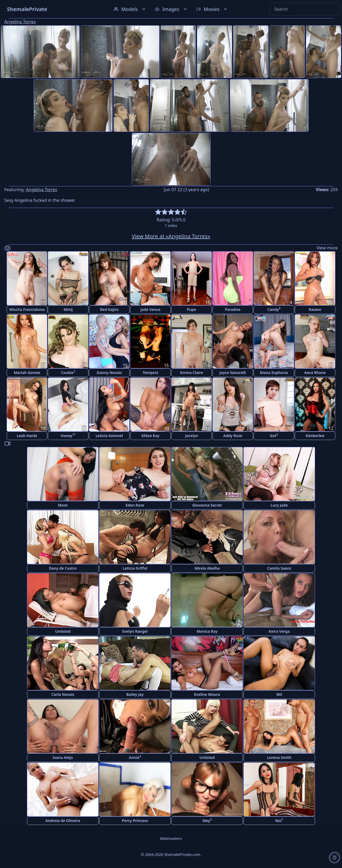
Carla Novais (63, 694)
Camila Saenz (279, 568)
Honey (68, 435)
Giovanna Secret (207, 505)
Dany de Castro (63, 568)
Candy (274, 309)
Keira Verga (279, 631)
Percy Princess (135, 821)
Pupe (192, 309)
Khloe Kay (150, 436)
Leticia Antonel (109, 436)
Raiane (315, 309)
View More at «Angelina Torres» (171, 236)
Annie (135, 757)
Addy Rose (233, 436)
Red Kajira (109, 309)
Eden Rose (135, 505)
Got (274, 435)
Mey (207, 820)
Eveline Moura (207, 694)
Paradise (233, 309)
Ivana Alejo (63, 757)
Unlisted (63, 631)
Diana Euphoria (274, 373)
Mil (279, 694)
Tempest (150, 373)
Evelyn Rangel (135, 631)
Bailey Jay (135, 694)
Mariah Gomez (27, 373)
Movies (212, 9)
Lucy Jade (279, 505)
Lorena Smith (279, 757)
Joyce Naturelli (233, 373)
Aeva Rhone (315, 373)
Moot (63, 505)
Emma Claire (192, 373)
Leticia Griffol (135, 568)
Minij (68, 309)
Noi (279, 820)
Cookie (68, 372)
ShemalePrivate (27, 9)
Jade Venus (151, 309)
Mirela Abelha (207, 568)
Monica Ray (207, 631)
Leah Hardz (27, 436)
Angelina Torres (20, 22)
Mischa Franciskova (27, 309)
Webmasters (171, 838)
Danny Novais (109, 373)
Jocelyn (192, 436)
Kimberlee (315, 436)
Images (171, 9)
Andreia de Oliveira (63, 821)
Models (130, 9)
